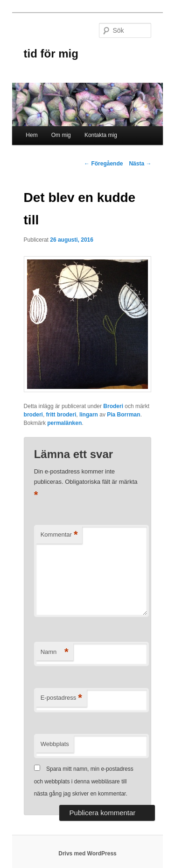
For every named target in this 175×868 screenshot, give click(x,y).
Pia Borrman (123, 415)
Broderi (113, 406)
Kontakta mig (101, 135)
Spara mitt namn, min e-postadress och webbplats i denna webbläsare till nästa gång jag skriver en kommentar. (84, 781)
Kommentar (59, 535)
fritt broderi (61, 415)
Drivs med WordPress (87, 854)
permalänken (64, 423)
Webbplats (55, 744)
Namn (55, 652)
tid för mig (51, 54)
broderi (33, 415)
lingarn (89, 415)
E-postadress (61, 698)
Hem (31, 135)
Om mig (61, 135)
